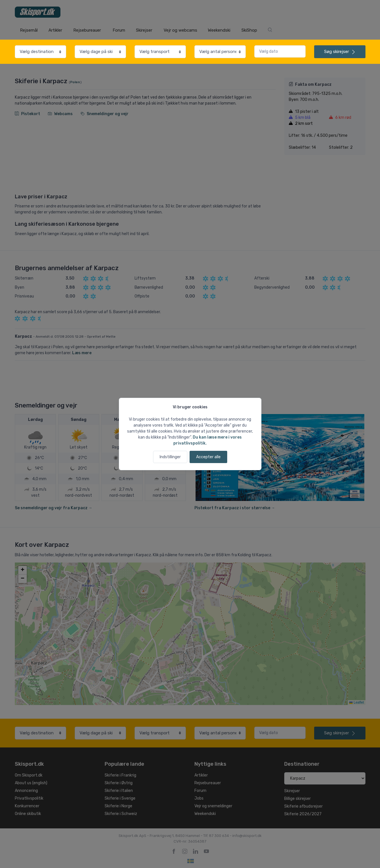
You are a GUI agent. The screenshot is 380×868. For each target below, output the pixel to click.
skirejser (340, 52)
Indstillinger (170, 457)
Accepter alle (208, 457)
